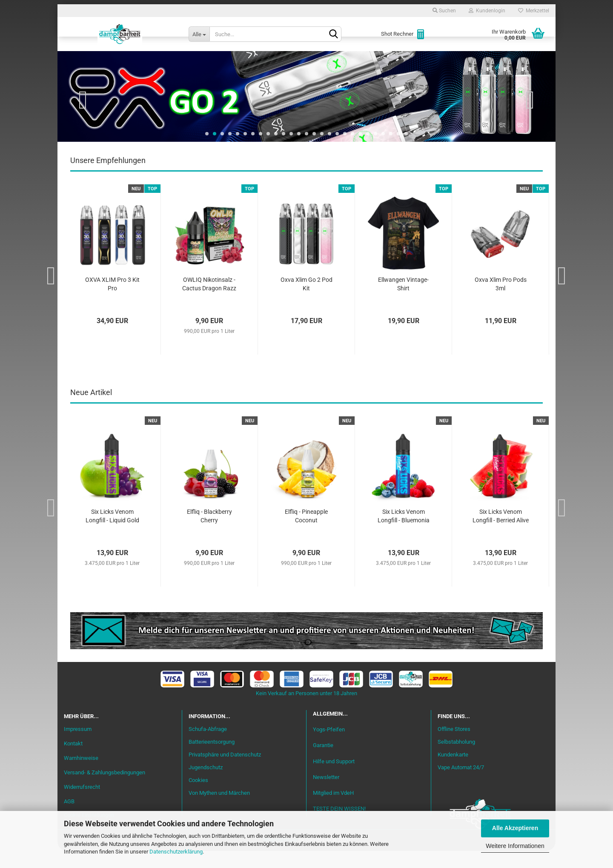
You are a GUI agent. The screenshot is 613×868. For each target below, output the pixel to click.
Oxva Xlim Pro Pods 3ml (501, 301)
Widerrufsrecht (82, 804)
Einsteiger (150, 60)
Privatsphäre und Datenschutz (225, 772)
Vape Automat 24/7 (461, 784)
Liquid (190, 60)
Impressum (78, 746)
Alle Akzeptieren (515, 828)
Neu (113, 60)
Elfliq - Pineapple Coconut (306, 533)
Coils (413, 60)
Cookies (198, 797)
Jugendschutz (206, 784)
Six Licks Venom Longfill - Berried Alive (501, 533)
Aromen (226, 60)
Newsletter (326, 794)
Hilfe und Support (334, 778)
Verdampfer (318, 60)
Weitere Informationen (515, 846)
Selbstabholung (456, 759)
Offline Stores (454, 746)
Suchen (444, 11)
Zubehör (449, 60)
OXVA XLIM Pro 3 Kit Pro (112, 301)
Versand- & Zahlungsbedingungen (105, 789)
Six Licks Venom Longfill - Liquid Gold (112, 533)
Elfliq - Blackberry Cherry (209, 533)
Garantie (323, 762)
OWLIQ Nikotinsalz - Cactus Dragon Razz (209, 301)
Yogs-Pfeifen (329, 746)
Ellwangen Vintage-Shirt (403, 301)
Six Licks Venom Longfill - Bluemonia (404, 533)
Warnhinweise (81, 775)
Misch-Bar (268, 60)
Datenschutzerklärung (176, 852)
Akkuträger (372, 60)
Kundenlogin (487, 11)
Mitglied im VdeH (333, 810)
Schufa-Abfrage (208, 746)
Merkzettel (534, 11)
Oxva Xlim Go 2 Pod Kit (306, 301)
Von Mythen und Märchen (219, 810)
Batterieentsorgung (212, 759)
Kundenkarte (453, 772)
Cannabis (492, 60)
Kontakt (73, 761)
